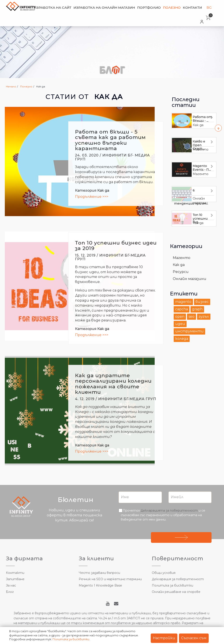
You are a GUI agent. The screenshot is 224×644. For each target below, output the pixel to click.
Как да (103, 190)
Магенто (201, 174)
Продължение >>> (92, 197)
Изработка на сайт (52, 8)
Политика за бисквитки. (71, 639)
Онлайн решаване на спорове (176, 592)
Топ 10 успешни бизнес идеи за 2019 (116, 246)
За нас (11, 585)
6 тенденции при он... (191, 197)
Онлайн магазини (190, 279)
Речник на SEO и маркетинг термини (110, 579)
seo (192, 317)
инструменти (189, 331)
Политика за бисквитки (172, 585)
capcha (182, 309)
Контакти (192, 8)
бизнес (202, 302)
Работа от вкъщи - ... (202, 119)
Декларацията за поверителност (169, 510)
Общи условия (164, 573)
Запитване (15, 579)
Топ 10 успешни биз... (200, 218)
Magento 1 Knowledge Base (100, 585)
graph (197, 309)
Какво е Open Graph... (199, 145)
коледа (182, 339)
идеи (180, 324)
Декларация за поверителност (178, 579)
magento (183, 302)
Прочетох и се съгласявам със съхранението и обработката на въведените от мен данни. (163, 515)
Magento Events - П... (202, 168)
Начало (11, 86)
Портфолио (149, 8)
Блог (10, 592)
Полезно (172, 8)
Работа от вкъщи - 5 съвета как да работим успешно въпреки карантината (110, 140)
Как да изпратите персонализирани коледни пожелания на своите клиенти (113, 384)
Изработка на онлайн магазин (104, 8)
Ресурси (181, 272)
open (180, 317)
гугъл (204, 317)
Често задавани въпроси (99, 573)
